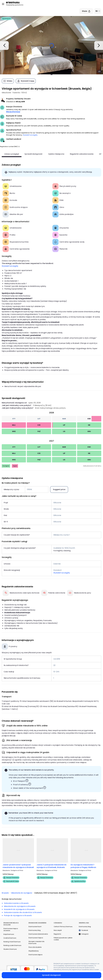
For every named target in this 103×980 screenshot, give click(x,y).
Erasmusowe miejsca (36, 938)
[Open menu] (3, 4)
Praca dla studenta (35, 947)
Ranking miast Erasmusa (12, 942)
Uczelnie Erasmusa (10, 938)
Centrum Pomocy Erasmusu (63, 927)
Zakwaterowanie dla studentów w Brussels (23, 912)
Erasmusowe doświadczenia (38, 934)
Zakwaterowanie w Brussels (16, 903)
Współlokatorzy (34, 951)
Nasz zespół (58, 930)
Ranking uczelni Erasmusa (12, 945)
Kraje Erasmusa (9, 934)
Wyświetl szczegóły (30, 135)
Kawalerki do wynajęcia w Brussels (19, 909)
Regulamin (57, 934)
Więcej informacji (13, 112)
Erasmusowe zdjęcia (35, 955)
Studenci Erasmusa (10, 949)
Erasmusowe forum (35, 927)
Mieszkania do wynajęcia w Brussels (20, 906)
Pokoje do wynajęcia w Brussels (18, 915)
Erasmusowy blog (35, 930)
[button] (19, 147)
